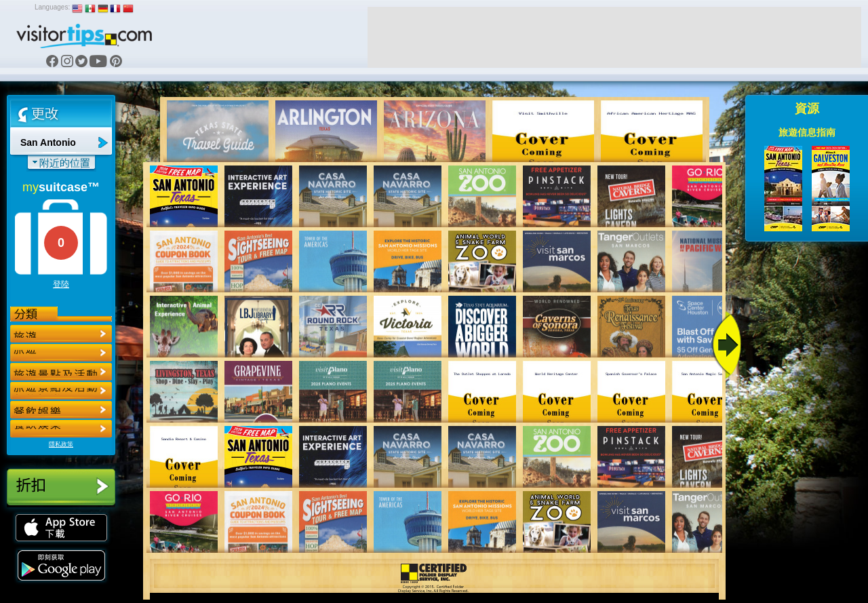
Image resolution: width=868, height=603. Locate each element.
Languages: (52, 7)
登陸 (61, 284)
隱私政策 (61, 444)
